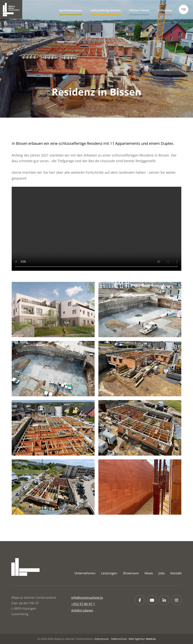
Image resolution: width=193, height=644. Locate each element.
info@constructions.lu (87, 597)
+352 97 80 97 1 (83, 604)
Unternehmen (85, 573)
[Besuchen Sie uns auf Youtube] (152, 600)
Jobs (162, 573)
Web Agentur (137, 639)
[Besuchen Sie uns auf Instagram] (177, 600)
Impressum (102, 639)
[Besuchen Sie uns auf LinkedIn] (164, 600)
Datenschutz (119, 639)
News (149, 573)
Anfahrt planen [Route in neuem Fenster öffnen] (82, 610)
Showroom (131, 573)
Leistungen (109, 573)
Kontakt (176, 573)
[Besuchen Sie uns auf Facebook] (140, 600)
